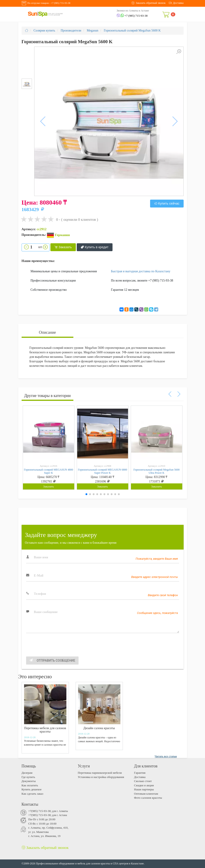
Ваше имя (41, 557)
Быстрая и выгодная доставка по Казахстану (141, 271)
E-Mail (39, 576)
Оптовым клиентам (146, 794)
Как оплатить (30, 785)
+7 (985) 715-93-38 (61, 3)
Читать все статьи (166, 756)
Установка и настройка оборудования (101, 777)
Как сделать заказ (33, 794)
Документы (29, 781)
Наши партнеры (144, 789)
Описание (47, 332)
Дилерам (27, 773)
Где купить (28, 777)
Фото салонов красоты (148, 798)
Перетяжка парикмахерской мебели (100, 773)
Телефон (40, 594)
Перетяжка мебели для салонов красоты (45, 730)
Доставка (140, 777)
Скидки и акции (144, 785)
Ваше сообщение (46, 612)
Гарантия (140, 773)
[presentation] (60, 648)
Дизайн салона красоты (99, 728)
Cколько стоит (143, 781)
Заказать (63, 247)
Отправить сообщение (52, 661)
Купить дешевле (32, 789)
